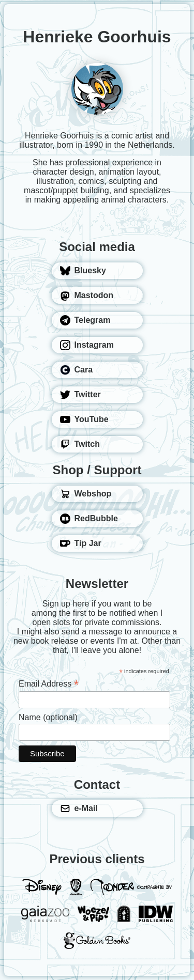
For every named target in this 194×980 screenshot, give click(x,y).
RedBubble (89, 519)
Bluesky (83, 271)
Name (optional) (48, 717)
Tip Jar (81, 543)
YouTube (84, 419)
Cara (77, 370)
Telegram (85, 320)
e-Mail (79, 808)
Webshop (86, 494)
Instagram (87, 345)
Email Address (49, 684)
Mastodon (87, 295)
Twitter (80, 395)
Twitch (80, 444)
